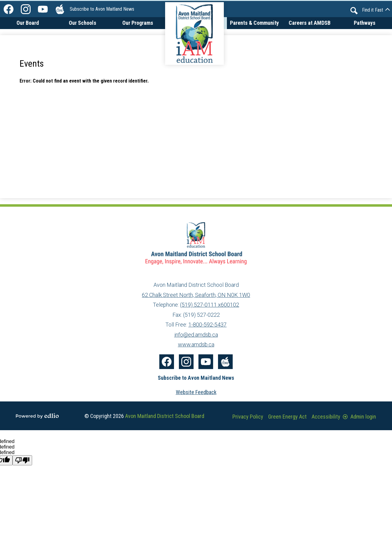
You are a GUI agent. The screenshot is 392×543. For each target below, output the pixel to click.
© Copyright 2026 (144, 416)
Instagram (26, 10)
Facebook (9, 10)
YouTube (43, 10)
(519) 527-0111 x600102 (210, 305)
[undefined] (22, 460)
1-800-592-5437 (207, 325)
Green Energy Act (287, 417)
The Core (59, 10)
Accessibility (326, 417)
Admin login (359, 417)
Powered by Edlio (37, 416)
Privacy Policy (248, 417)
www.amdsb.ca (196, 344)
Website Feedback (196, 392)
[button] (28, 28)
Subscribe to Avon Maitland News (102, 9)
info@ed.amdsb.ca (196, 335)
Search (354, 11)
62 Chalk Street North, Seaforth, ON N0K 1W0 (196, 295)
